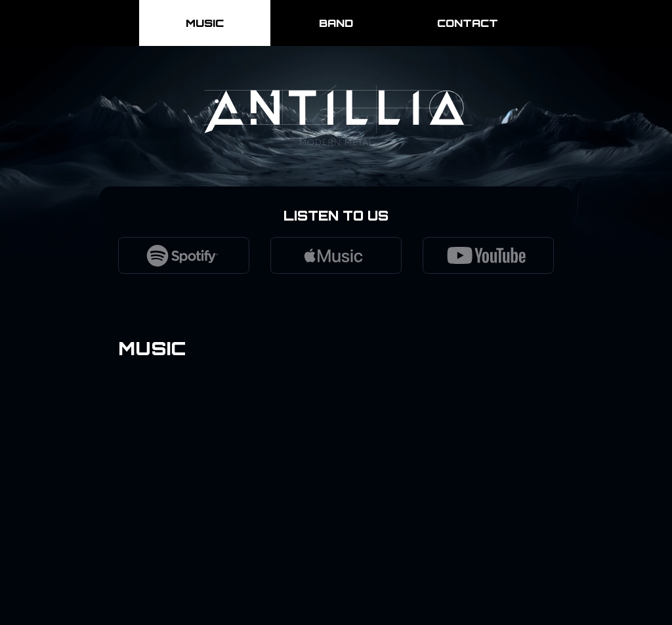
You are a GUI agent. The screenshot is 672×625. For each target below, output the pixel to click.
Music (205, 23)
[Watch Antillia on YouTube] (488, 255)
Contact (468, 23)
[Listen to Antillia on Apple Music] (336, 255)
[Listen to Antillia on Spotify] (184, 255)
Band (336, 23)
